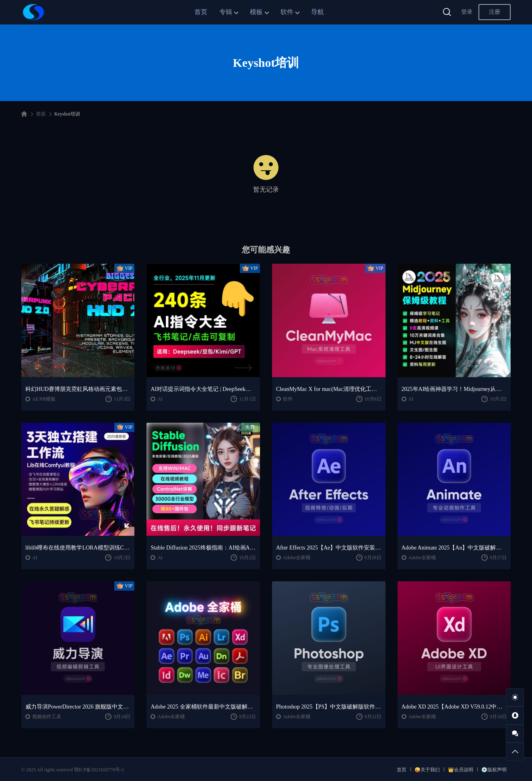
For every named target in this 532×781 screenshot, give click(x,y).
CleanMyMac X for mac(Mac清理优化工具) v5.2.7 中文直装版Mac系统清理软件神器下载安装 (329, 389)
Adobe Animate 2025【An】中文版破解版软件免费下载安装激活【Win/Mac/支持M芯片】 (454, 548)
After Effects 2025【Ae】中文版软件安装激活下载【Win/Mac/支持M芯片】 (329, 548)
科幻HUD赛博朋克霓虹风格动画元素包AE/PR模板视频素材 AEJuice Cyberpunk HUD (78, 389)
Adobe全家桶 (297, 558)
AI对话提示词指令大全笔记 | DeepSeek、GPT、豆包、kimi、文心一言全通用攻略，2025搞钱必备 (203, 389)
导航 (318, 12)
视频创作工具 (47, 717)
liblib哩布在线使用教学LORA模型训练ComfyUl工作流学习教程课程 (78, 548)
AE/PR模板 (44, 399)
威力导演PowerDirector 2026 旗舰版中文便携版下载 (78, 707)
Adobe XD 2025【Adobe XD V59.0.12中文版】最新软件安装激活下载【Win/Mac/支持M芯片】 (454, 707)
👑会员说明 (461, 770)
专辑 (226, 12)
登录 (467, 12)
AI (160, 399)
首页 (201, 12)
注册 (495, 12)
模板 (256, 12)
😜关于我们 (427, 770)
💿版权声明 (494, 770)
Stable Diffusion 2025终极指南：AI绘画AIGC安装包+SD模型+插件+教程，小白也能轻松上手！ (203, 548)
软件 (287, 12)
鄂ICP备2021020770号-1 (99, 770)
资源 (41, 114)
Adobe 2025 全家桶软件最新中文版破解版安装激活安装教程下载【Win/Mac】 (203, 707)
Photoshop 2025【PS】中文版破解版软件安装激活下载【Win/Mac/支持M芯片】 (329, 707)
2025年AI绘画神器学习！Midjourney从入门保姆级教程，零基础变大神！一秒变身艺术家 (454, 389)
